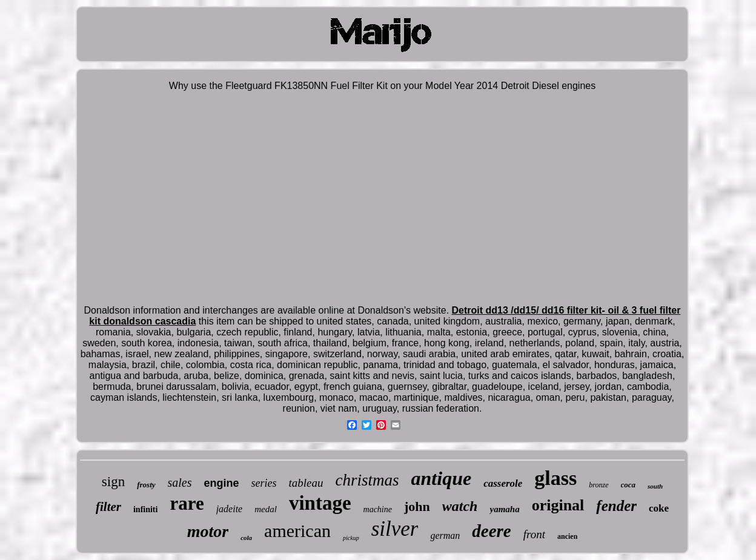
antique (442, 478)
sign (113, 482)
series (264, 483)
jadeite (230, 509)
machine (378, 509)
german (445, 535)
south (655, 486)
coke (659, 508)
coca (628, 485)
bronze (598, 485)
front (534, 534)
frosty (146, 485)
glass (555, 478)
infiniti (145, 509)
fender (616, 506)
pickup (351, 538)
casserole (503, 483)
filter (108, 507)
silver (395, 529)
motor (208, 531)
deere (491, 531)
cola (246, 538)
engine (222, 483)
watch (460, 506)
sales (180, 483)
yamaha (504, 509)
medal (266, 509)
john (417, 506)
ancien (567, 536)
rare (187, 503)
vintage (320, 503)
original (558, 505)
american (297, 531)
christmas (367, 480)
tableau (306, 483)
